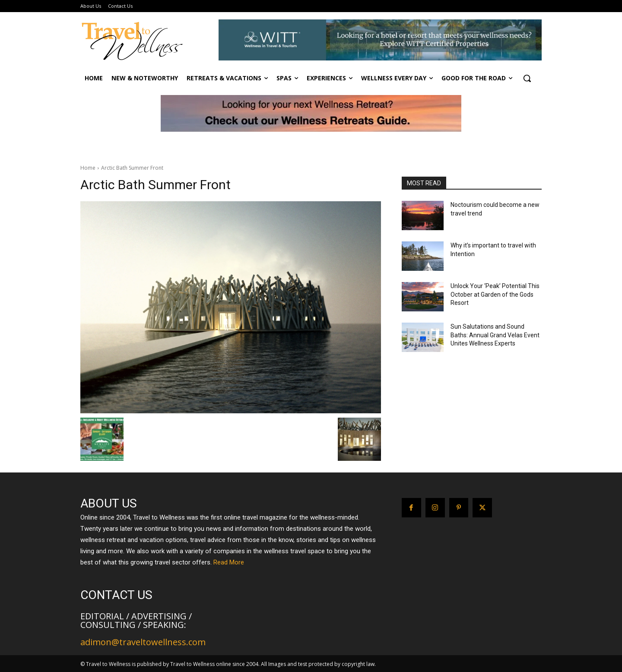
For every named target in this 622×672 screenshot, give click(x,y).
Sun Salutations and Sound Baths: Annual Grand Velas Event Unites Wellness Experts (495, 335)
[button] (527, 78)
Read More (229, 562)
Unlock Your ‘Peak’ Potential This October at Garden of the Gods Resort (495, 294)
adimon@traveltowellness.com (143, 642)
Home (88, 168)
